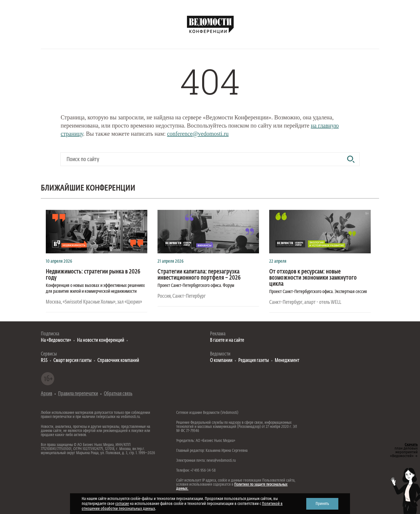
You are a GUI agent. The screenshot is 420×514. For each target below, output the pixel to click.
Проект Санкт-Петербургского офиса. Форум (196, 286)
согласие (122, 504)
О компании (221, 361)
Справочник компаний (118, 361)
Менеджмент (287, 361)
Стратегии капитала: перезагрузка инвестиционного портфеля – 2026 (199, 275)
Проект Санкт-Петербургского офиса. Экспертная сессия (318, 292)
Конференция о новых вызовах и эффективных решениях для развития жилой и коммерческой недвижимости (95, 289)
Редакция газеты (254, 361)
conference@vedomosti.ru (198, 134)
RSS (44, 361)
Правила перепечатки (78, 394)
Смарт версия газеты (72, 361)
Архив (47, 394)
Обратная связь (118, 394)
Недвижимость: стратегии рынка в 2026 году (93, 275)
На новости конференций (101, 340)
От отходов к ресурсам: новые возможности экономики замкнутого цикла (313, 278)
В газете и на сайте (227, 340)
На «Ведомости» (56, 340)
